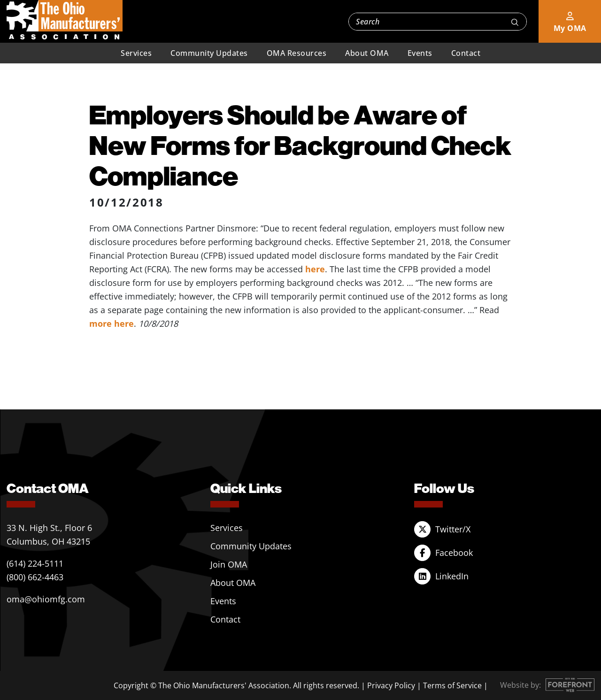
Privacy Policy (391, 685)
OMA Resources (297, 53)
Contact (466, 53)
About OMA (367, 53)
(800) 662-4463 (35, 577)
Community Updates (209, 53)
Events (420, 53)
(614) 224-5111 (35, 563)
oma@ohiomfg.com (46, 599)
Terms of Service (452, 685)
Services (136, 53)
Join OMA (229, 564)
